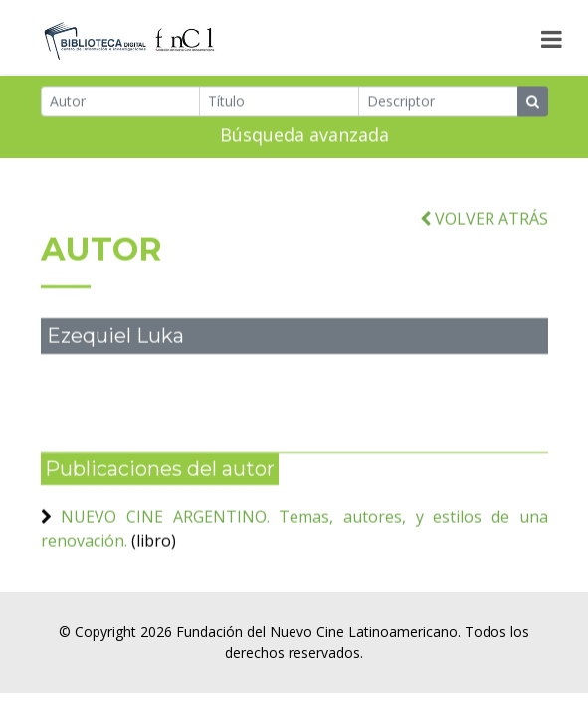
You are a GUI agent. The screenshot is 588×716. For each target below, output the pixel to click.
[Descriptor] (438, 103)
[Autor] (121, 103)
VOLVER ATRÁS (484, 225)
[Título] (279, 103)
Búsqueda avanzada (304, 136)
